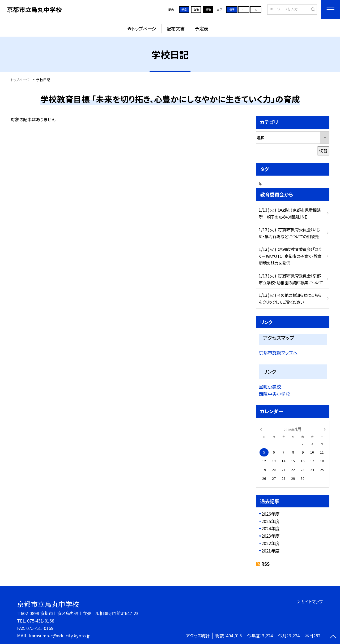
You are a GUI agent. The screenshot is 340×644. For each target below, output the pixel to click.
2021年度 (270, 551)
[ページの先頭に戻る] (333, 637)
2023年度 (270, 536)
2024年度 (270, 528)
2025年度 (270, 521)
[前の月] (261, 429)
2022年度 (270, 543)
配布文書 (176, 29)
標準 (232, 9)
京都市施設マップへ (278, 353)
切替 (323, 151)
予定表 (201, 29)
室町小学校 (270, 386)
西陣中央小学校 (275, 394)
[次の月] (325, 429)
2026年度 (270, 514)
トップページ (144, 29)
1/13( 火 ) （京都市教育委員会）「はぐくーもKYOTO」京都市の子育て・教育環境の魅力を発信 (290, 256)
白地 (196, 9)
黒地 (208, 9)
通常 (184, 9)
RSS (265, 564)
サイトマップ (312, 602)
